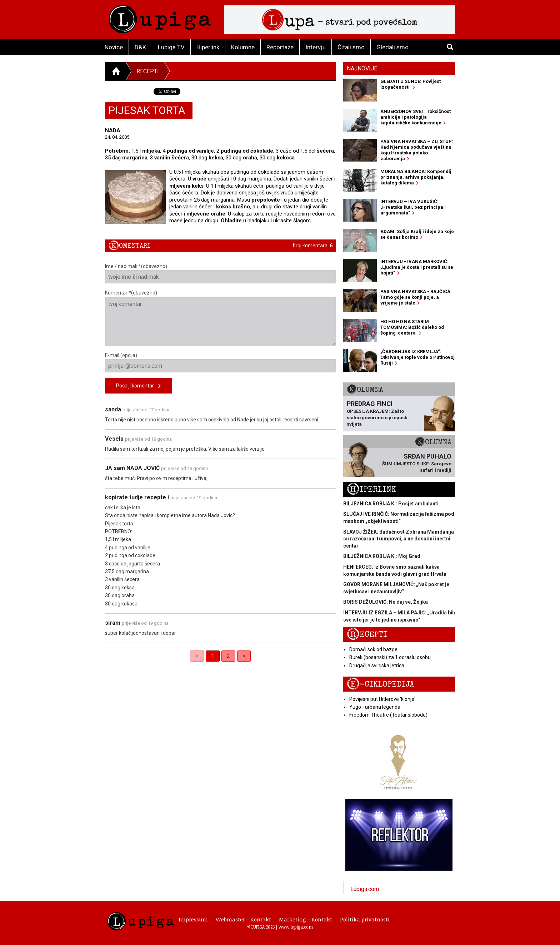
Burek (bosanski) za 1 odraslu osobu (390, 657)
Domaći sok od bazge (373, 649)
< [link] (197, 656)
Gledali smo (392, 47)
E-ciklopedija (380, 684)
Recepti (148, 71)
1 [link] (213, 656)
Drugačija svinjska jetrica (377, 666)
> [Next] (244, 656)
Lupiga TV (171, 47)
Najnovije (362, 68)
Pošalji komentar (138, 386)
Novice (114, 47)
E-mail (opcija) (221, 362)
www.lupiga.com (296, 927)
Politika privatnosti (365, 919)
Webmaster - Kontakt (243, 919)
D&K (140, 47)
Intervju (316, 47)
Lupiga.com (365, 889)
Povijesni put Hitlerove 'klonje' (382, 699)
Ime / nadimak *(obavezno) (221, 273)
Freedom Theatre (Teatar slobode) (388, 715)
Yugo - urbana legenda (375, 707)
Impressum (193, 919)
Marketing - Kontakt (306, 919)
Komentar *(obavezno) (221, 318)
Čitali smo (351, 47)
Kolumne (243, 47)
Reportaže (280, 47)
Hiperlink (208, 47)
